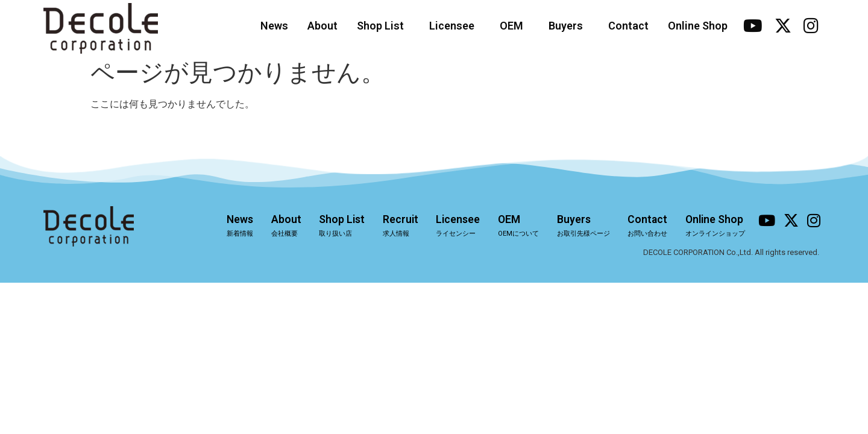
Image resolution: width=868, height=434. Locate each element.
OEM (514, 26)
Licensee (455, 26)
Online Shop (698, 26)
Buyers (569, 26)
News (274, 26)
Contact (628, 26)
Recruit (394, 226)
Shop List (383, 26)
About (322, 26)
